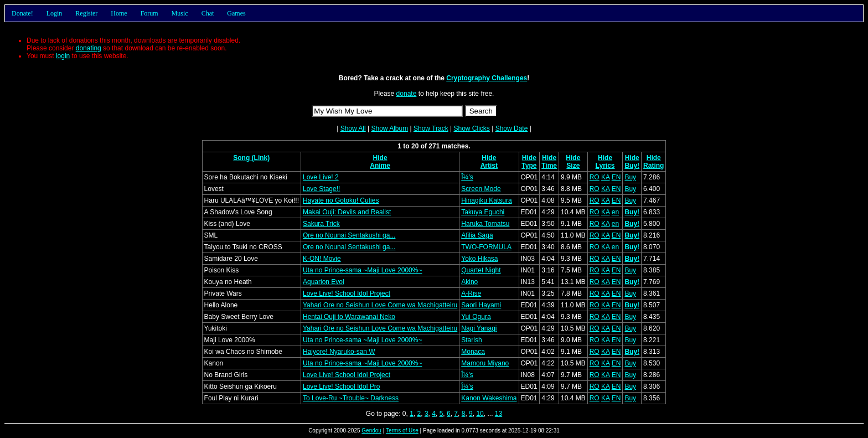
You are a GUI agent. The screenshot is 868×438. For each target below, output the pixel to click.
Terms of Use (402, 431)
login (63, 56)
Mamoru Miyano (485, 363)
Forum (149, 13)
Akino (469, 282)
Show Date (512, 128)
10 (480, 414)
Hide (380, 158)
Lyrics (605, 166)
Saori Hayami (481, 305)
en (615, 212)
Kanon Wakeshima (489, 398)
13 (498, 414)
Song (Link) (251, 158)
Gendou (371, 431)
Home (119, 13)
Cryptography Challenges (487, 78)
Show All (353, 128)
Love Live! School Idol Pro (341, 387)
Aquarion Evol (324, 282)
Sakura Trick (321, 224)
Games (236, 13)
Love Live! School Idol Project (347, 293)
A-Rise (471, 293)
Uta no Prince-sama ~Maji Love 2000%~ (362, 270)
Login (55, 13)
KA (605, 177)
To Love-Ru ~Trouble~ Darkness (351, 398)
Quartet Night (481, 270)
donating (89, 48)
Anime (380, 166)
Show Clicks (471, 128)
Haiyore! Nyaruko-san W (339, 352)
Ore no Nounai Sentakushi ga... (349, 235)
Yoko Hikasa (479, 259)
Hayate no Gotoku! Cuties (341, 200)
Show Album (389, 128)
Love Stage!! (321, 189)
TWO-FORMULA (486, 247)
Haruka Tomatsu (485, 224)
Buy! (632, 166)
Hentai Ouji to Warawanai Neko (349, 317)
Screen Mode (481, 189)
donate (407, 94)
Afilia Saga (477, 235)
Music (180, 13)
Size (573, 166)
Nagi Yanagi (479, 328)
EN (616, 177)
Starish (471, 340)
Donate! (22, 13)
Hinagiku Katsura (486, 200)
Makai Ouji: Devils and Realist (347, 212)
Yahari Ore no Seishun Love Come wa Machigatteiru (380, 305)
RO (595, 177)
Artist (489, 166)
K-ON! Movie (322, 259)
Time (549, 166)
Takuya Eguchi (483, 212)
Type (529, 166)
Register (86, 13)
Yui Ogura (476, 317)
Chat (208, 13)
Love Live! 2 (321, 177)
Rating (653, 166)
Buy (630, 177)
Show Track (431, 128)
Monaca (473, 352)
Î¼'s (467, 177)
